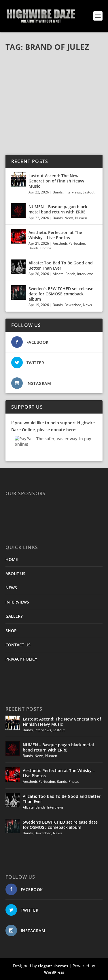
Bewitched (73, 305)
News (69, 218)
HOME (12, 559)
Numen (81, 218)
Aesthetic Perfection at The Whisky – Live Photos (55, 235)
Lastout (89, 192)
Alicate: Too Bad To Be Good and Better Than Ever (61, 265)
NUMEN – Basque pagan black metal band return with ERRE (58, 209)
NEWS (11, 588)
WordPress (54, 972)
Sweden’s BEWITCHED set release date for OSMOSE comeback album (61, 294)
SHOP (11, 631)
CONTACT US (18, 645)
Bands (58, 192)
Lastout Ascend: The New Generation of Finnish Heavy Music (56, 181)
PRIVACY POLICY (21, 659)
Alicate (58, 274)
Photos (46, 248)
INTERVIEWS (17, 602)
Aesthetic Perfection (69, 243)
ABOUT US (15, 574)
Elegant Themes (53, 966)
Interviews (73, 192)
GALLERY (14, 616)
